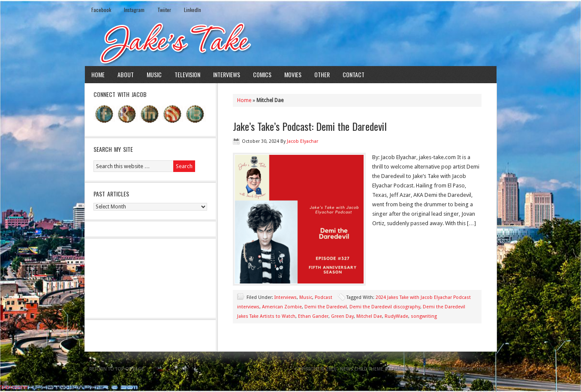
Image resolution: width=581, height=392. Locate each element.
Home (98, 74)
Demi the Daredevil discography (385, 307)
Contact (354, 74)
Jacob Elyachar (303, 141)
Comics (262, 74)
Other (322, 74)
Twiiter (164, 10)
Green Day (342, 316)
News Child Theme (362, 369)
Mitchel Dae (369, 316)
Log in (485, 369)
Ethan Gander (313, 316)
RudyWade (396, 316)
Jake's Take (291, 42)
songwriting (424, 316)
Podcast (324, 297)
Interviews (227, 74)
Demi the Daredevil (326, 307)
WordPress (459, 369)
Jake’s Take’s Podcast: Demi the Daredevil (310, 126)
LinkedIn (193, 10)
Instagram (134, 10)
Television (187, 74)
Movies (293, 74)
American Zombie (282, 307)
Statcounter (14, 387)
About (126, 74)
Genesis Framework (417, 369)
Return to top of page (117, 369)
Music (154, 74)
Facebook (101, 10)
